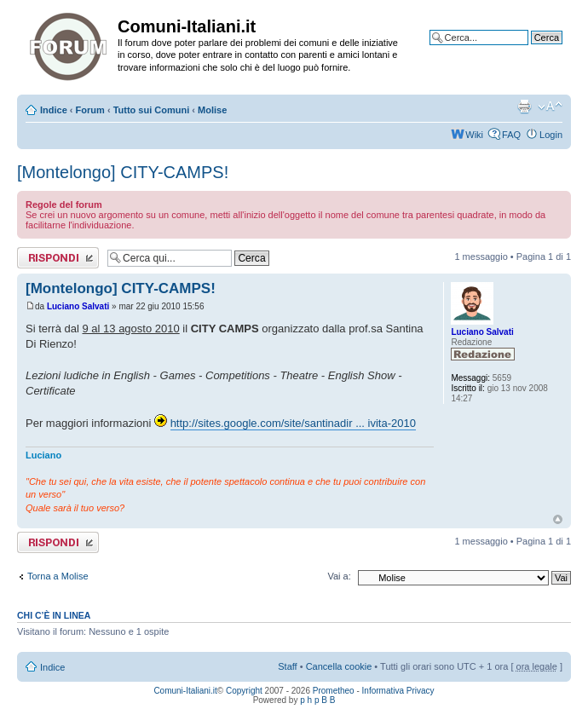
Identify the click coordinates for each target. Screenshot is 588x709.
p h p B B (317, 700)
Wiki (474, 135)
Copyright (244, 691)
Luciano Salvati (78, 306)
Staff (287, 666)
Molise (212, 110)
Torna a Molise (58, 576)
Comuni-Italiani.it (185, 691)
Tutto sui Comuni (152, 110)
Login (551, 135)
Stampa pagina (524, 107)
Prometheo (334, 691)
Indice (54, 110)
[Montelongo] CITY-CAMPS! (123, 172)
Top (558, 519)
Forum (90, 110)
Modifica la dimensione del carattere (550, 107)
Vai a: (339, 576)
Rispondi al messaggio (58, 258)
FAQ (511, 135)
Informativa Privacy (398, 691)
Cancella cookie (339, 666)
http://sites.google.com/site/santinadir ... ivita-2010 (293, 423)
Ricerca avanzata (526, 50)
